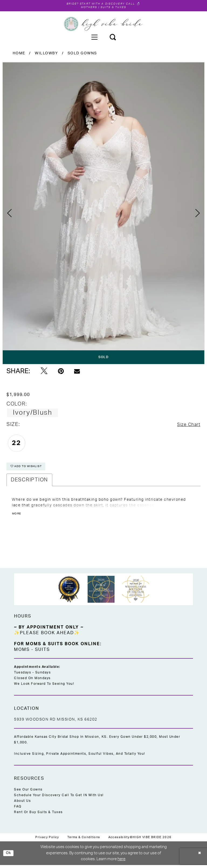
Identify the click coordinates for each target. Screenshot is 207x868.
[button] (94, 38)
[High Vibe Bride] (104, 25)
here (121, 862)
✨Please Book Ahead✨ (47, 636)
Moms (22, 653)
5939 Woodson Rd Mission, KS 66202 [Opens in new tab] (56, 723)
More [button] (18, 517)
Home (19, 54)
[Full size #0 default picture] (103, 214)
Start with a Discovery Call (109, 4)
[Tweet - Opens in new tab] (44, 372)
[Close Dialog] (199, 856)
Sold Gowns (82, 54)
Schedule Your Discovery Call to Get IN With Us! (59, 798)
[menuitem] (94, 38)
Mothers (86, 8)
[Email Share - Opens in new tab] (77, 372)
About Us (22, 804)
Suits (42, 653)
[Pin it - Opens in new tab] (61, 372)
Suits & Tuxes (115, 8)
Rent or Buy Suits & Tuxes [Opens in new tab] (38, 815)
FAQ (18, 810)
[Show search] (113, 38)
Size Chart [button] (186, 426)
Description (29, 483)
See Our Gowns (28, 793)
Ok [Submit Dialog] (9, 856)
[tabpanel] (103, 214)
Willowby (46, 54)
